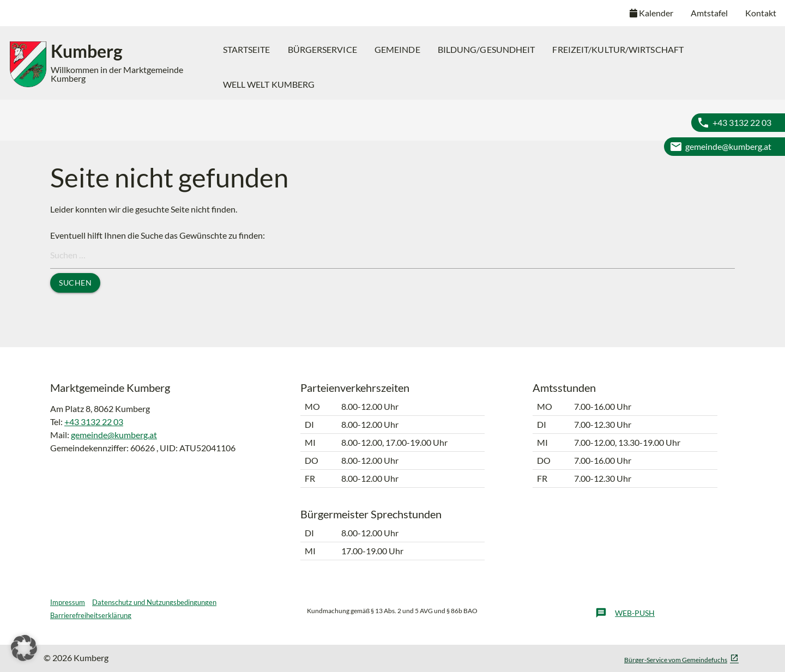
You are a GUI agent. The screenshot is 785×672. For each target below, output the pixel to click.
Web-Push (625, 613)
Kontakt (761, 13)
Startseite (247, 49)
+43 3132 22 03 (742, 122)
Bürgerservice (322, 49)
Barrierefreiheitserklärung (91, 615)
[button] (24, 648)
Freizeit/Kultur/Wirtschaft (618, 49)
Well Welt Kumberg (269, 84)
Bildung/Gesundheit (487, 49)
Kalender (651, 13)
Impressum (68, 602)
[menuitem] (247, 50)
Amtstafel (709, 13)
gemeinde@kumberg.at (728, 146)
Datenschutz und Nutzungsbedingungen (154, 602)
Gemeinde (397, 49)
